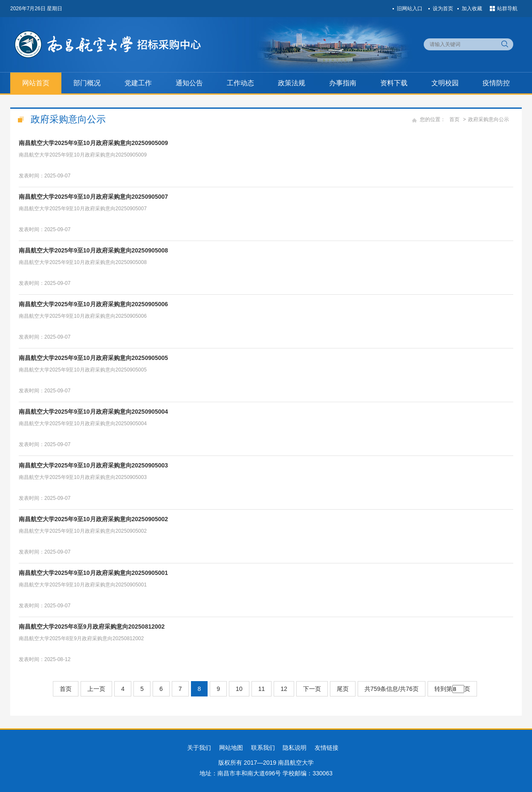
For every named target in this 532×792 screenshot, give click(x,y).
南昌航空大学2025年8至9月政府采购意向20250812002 (92, 627)
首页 (454, 119)
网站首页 (36, 83)
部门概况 (87, 83)
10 (239, 689)
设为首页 (443, 9)
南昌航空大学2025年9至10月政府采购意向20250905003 (93, 465)
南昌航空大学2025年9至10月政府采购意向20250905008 (93, 250)
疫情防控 (496, 83)
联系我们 (263, 748)
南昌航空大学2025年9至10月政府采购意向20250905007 (93, 197)
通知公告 (189, 83)
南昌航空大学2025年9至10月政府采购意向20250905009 (93, 143)
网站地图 (231, 748)
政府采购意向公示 (489, 119)
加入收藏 (472, 9)
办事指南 (343, 83)
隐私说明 (295, 748)
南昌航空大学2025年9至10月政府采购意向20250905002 (93, 519)
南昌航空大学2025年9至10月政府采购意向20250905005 (93, 358)
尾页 (343, 689)
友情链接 (327, 748)
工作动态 (240, 83)
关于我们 (199, 748)
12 (284, 689)
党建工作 (138, 83)
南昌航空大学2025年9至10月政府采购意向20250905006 (93, 304)
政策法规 (292, 83)
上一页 (96, 689)
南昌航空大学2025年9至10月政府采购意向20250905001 (93, 573)
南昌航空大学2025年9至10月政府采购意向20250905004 (93, 412)
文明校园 (445, 83)
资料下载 (394, 83)
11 (262, 689)
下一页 (312, 689)
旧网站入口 (410, 9)
